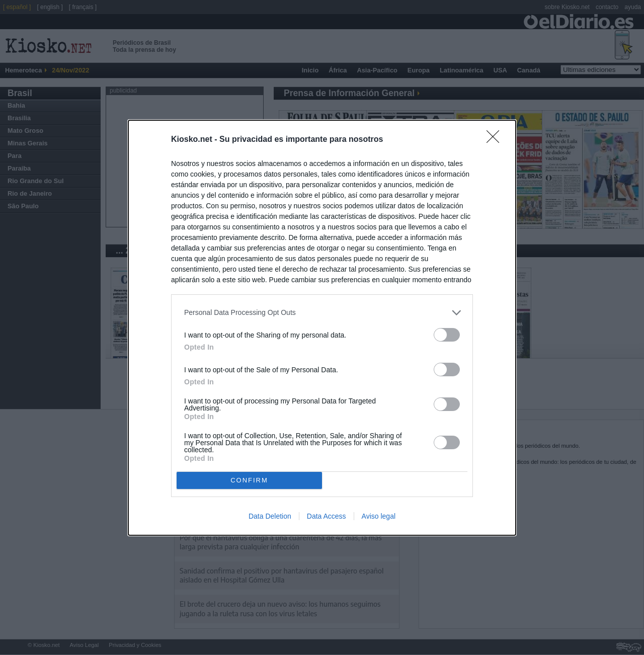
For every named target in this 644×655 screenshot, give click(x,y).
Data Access (327, 516)
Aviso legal (379, 516)
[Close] (496, 140)
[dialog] (322, 328)
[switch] (447, 335)
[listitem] (322, 313)
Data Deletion (270, 516)
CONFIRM (249, 480)
